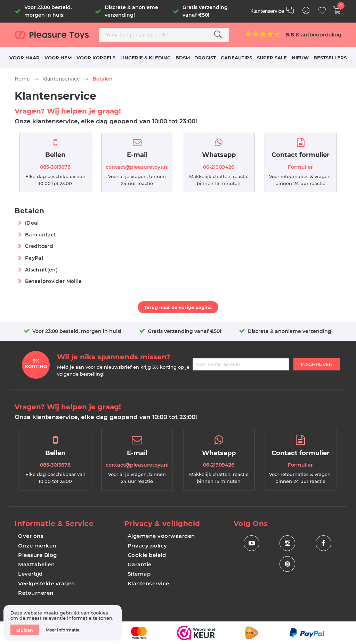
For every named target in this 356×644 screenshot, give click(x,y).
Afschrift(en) (41, 270)
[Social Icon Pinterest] (287, 564)
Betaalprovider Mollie (53, 281)
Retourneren (36, 593)
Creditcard (39, 246)
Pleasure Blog (38, 555)
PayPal (34, 258)
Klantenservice (61, 79)
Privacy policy (147, 546)
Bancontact (41, 235)
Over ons (31, 536)
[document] (63, 623)
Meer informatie (62, 630)
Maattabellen (36, 564)
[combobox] (164, 35)
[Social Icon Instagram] (287, 543)
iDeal (32, 223)
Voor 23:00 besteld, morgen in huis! (77, 331)
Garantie (140, 564)
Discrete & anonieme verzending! (290, 331)
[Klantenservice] (272, 11)
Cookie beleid (147, 555)
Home (22, 79)
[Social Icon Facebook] (323, 543)
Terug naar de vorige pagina (178, 307)
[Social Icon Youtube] (252, 543)
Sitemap (139, 574)
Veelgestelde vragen (47, 583)
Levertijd (30, 574)
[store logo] (54, 34)
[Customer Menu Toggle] (306, 11)
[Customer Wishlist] (322, 11)
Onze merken (37, 546)
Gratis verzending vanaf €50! (184, 331)
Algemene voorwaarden (161, 536)
